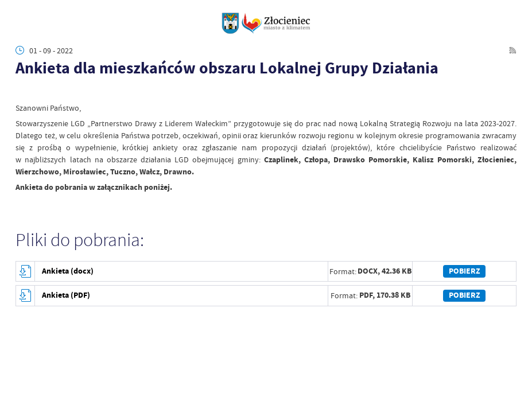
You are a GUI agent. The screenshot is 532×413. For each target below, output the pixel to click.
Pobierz (465, 271)
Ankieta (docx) (68, 271)
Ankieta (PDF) (66, 295)
